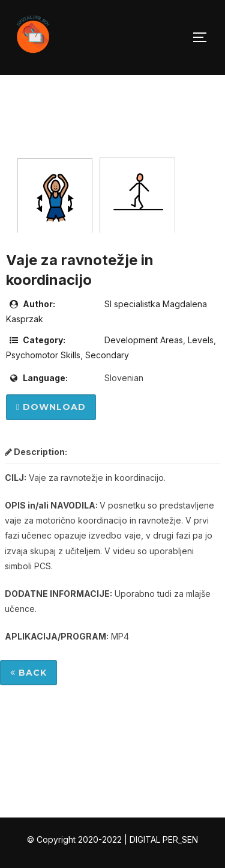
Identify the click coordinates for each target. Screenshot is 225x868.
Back (28, 673)
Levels (201, 340)
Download (51, 407)
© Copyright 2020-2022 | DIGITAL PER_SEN (112, 839)
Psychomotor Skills (43, 355)
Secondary (107, 355)
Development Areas (144, 340)
